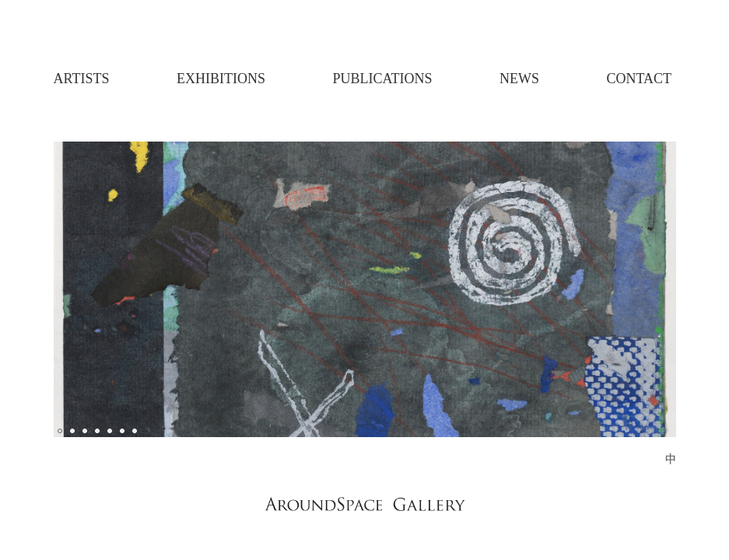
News (519, 79)
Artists (82, 79)
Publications (382, 79)
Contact (639, 79)
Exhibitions (221, 79)
